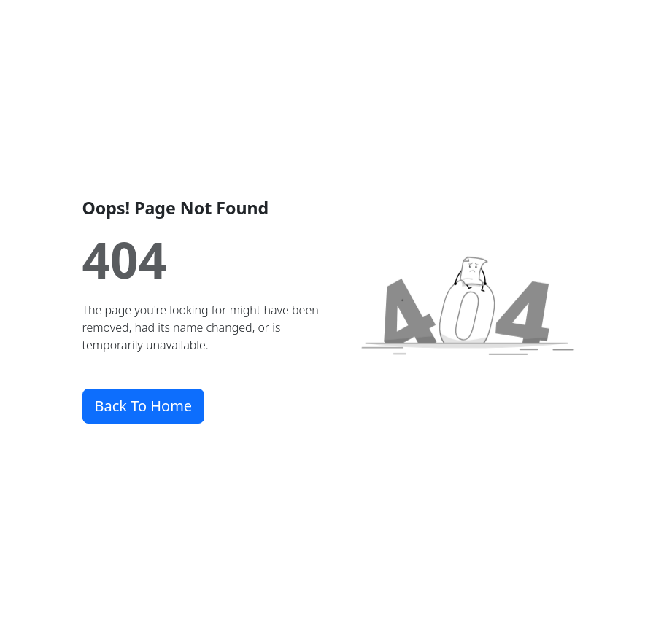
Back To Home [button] (144, 406)
